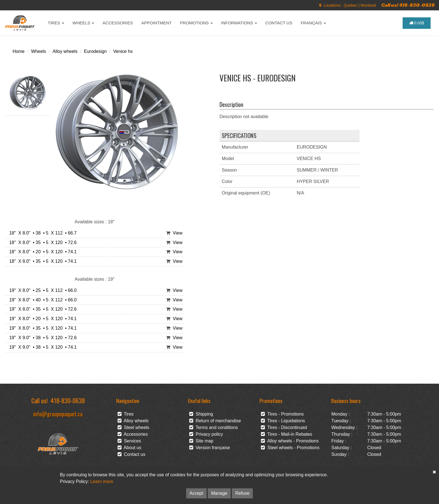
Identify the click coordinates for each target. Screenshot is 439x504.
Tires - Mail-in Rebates (287, 434)
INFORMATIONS (239, 23)
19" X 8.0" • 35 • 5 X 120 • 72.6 (42, 309)
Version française (210, 448)
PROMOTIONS (196, 23)
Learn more (102, 481)
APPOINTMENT (157, 23)
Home (19, 51)
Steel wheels (134, 427)
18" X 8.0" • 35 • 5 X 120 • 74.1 (42, 261)
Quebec (351, 5)
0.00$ (417, 23)
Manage (219, 493)
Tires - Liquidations (283, 421)
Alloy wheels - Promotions (290, 441)
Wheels (38, 51)
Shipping (201, 414)
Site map (201, 441)
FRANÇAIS (313, 23)
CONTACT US (279, 23)
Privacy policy (206, 434)
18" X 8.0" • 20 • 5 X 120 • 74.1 (42, 252)
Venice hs (123, 51)
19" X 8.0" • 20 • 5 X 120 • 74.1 (42, 319)
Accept (196, 493)
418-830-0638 (68, 400)
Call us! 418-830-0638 (408, 5)
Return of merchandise (215, 421)
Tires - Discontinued (284, 427)
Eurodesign (95, 51)
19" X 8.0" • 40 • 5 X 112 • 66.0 (42, 300)
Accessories (133, 434)
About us (129, 448)
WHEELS (83, 23)
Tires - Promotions (282, 414)
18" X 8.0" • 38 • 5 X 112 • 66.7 (42, 233)
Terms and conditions (214, 427)
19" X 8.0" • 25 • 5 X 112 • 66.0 (42, 290)
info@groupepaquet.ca (58, 414)
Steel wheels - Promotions (290, 448)
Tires (126, 414)
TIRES (56, 23)
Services (129, 441)
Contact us (131, 454)
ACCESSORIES (118, 23)
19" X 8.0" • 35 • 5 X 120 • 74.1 (42, 328)
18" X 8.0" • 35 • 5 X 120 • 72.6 (42, 242)
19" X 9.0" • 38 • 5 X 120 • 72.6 (42, 338)
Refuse (242, 493)
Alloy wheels (65, 51)
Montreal (368, 5)
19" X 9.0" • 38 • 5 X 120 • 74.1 (42, 347)
